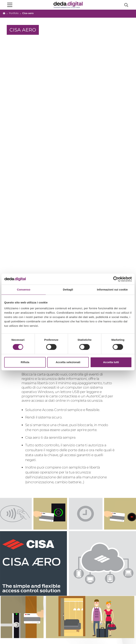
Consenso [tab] (24, 290)
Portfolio (14, 13)
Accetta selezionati (68, 362)
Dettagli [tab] (68, 290)
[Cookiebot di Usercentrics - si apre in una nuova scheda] (116, 279)
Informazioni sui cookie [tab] (112, 290)
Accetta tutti (111, 362)
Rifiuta (25, 362)
